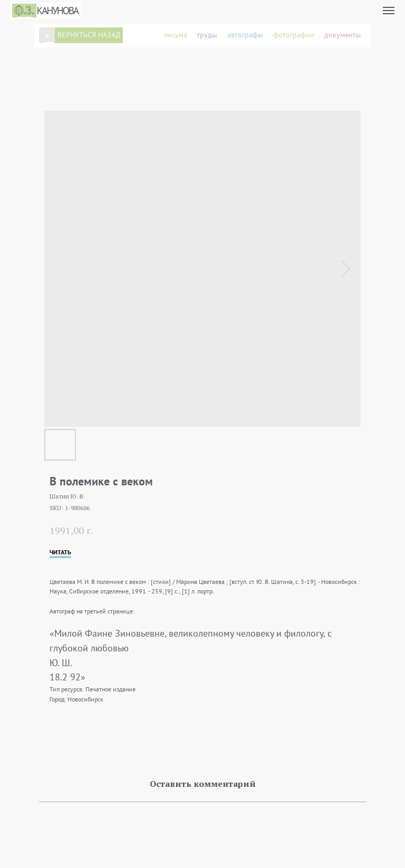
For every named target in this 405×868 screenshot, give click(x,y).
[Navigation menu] (389, 11)
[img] (47, 35)
